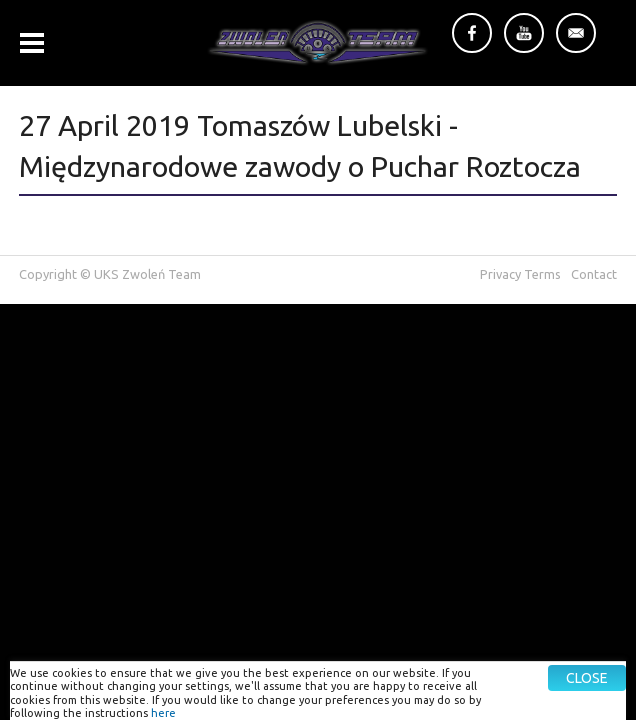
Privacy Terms (520, 274)
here (163, 713)
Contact (594, 274)
